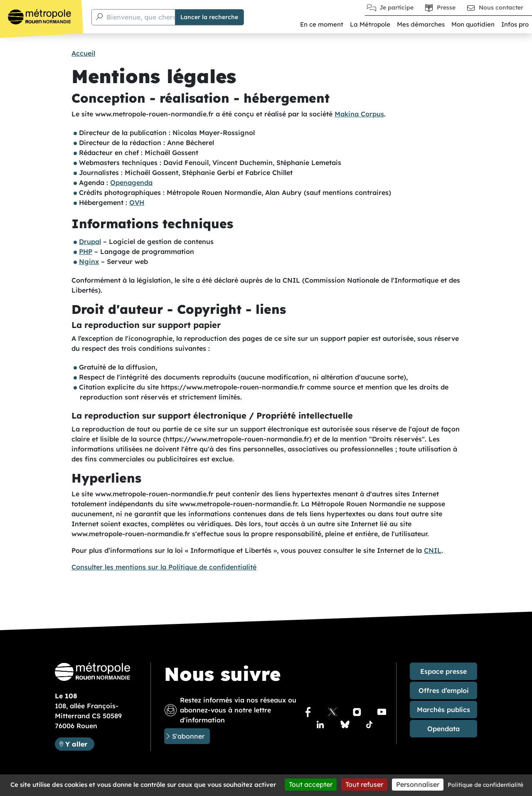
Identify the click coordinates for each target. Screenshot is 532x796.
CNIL (433, 550)
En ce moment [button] (322, 24)
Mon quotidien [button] (473, 24)
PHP (86, 251)
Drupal (90, 242)
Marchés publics (443, 710)
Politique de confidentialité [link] (485, 785)
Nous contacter (501, 7)
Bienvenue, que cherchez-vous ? (159, 17)
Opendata (443, 729)
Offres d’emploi (444, 690)
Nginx (89, 261)
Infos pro (515, 24)
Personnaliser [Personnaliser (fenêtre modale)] (418, 784)
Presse (446, 7)
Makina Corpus (359, 114)
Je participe (397, 7)
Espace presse (443, 671)
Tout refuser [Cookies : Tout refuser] (364, 784)
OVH (137, 202)
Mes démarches (421, 24)
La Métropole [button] (370, 24)
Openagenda (131, 182)
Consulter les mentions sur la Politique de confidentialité (164, 567)
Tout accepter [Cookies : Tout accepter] (311, 784)
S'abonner (188, 736)
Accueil (83, 53)
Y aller (80, 743)
